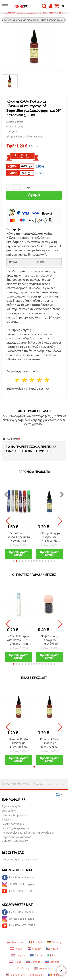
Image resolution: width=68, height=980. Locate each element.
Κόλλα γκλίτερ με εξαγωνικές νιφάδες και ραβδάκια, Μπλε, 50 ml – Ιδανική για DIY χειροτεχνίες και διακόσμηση (49, 537)
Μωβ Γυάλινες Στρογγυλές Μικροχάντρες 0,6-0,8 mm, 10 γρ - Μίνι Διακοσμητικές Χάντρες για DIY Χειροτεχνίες (49, 640)
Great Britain (43, 968)
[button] (14, 561)
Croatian (34, 949)
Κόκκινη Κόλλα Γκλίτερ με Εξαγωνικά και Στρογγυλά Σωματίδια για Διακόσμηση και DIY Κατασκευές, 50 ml (19, 743)
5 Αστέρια (47, 380)
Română (35, 942)
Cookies (6, 819)
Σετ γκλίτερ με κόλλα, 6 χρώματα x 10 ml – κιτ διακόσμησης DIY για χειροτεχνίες (19, 537)
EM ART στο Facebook (18, 878)
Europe (36, 955)
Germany (54, 942)
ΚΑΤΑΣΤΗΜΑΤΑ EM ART (15, 841)
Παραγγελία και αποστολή (17, 837)
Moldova (55, 975)
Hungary (18, 955)
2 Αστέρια (25, 380)
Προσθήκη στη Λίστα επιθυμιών (25, 137)
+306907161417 (55, 13)
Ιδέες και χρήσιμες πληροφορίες (20, 859)
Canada (37, 975)
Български (15, 942)
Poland (15, 962)
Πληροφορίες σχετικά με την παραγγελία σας (28, 833)
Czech (52, 949)
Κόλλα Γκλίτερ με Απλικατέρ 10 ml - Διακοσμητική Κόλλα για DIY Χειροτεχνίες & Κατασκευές (19, 640)
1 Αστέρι (17, 380)
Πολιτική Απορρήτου (14, 815)
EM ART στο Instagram (18, 884)
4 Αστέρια (39, 380)
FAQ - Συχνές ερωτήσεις (16, 828)
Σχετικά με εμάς (11, 806)
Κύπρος (22, 968)
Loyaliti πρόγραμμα (13, 824)
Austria (16, 949)
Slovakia (33, 962)
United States (16, 975)
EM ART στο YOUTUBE (18, 891)
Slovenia (52, 962)
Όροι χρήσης (9, 811)
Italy (52, 955)
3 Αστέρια (32, 380)
